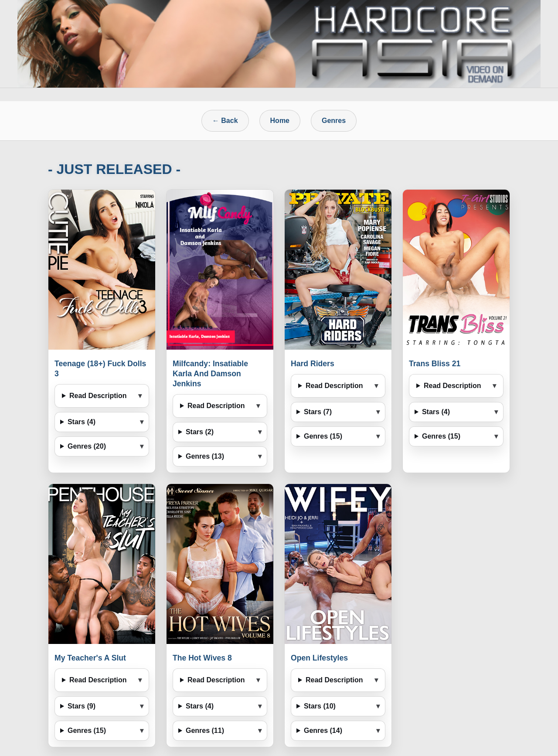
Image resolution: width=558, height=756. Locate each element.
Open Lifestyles (319, 658)
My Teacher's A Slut (90, 658)
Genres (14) (323, 730)
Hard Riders (313, 364)
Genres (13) (205, 456)
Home (280, 121)
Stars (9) (82, 706)
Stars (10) (320, 706)
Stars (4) (82, 422)
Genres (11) (205, 730)
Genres (334, 121)
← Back (225, 121)
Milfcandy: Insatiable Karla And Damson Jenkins (210, 374)
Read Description (98, 396)
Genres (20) (87, 446)
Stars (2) (200, 432)
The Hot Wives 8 (202, 658)
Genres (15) (323, 436)
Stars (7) (318, 412)
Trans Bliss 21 (435, 364)
